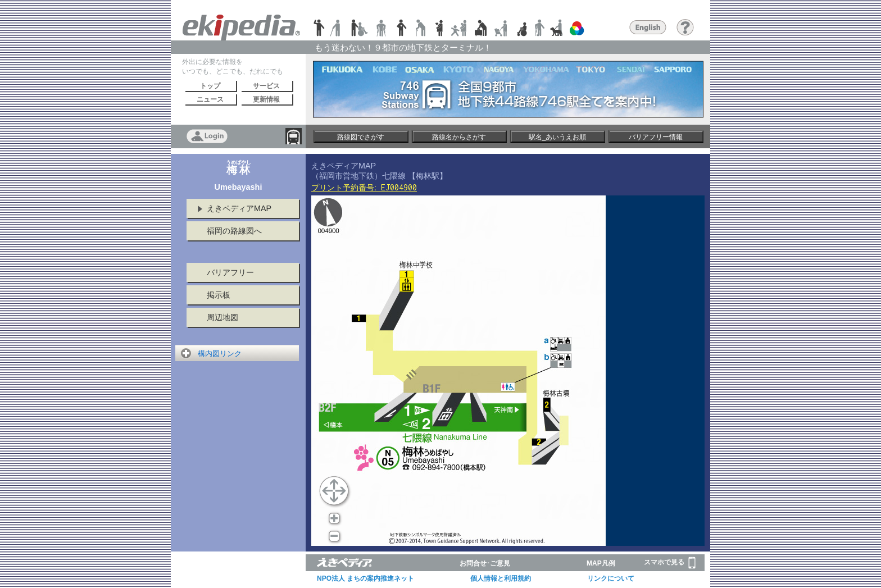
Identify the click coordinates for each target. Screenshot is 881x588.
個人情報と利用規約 (501, 578)
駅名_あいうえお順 (558, 137)
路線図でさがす (361, 137)
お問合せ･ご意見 (485, 563)
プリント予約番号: (364, 188)
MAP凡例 (601, 563)
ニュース (210, 99)
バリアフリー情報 (656, 137)
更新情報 (266, 99)
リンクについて (611, 578)
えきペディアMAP (239, 208)
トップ (210, 86)
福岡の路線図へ (234, 231)
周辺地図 (222, 317)
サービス (266, 86)
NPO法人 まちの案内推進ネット (365, 578)
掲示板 (219, 295)
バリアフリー (230, 272)
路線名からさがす (459, 137)
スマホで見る (670, 563)
